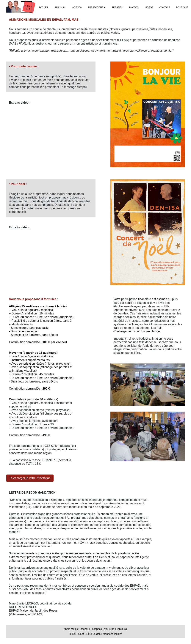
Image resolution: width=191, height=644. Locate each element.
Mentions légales (113, 634)
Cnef (81, 634)
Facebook (96, 629)
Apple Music (71, 629)
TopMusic (122, 629)
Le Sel (72, 634)
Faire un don (93, 634)
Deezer (84, 629)
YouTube (109, 629)
